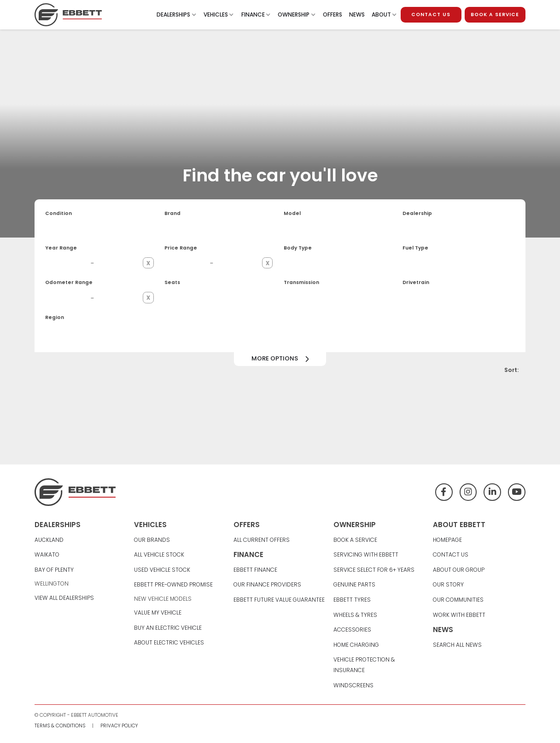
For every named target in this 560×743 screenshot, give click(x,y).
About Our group (459, 570)
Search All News (457, 645)
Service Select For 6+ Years (374, 570)
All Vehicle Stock (159, 554)
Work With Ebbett (459, 615)
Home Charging (356, 645)
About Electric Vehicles (169, 642)
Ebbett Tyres (352, 600)
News (357, 15)
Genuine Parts (354, 584)
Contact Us (451, 554)
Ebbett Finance (255, 570)
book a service (495, 15)
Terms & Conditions (60, 726)
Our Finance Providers (267, 584)
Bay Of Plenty (54, 570)
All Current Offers (262, 540)
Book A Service (355, 540)
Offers (332, 15)
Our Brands (152, 540)
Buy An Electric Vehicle (168, 628)
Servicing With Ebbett (366, 554)
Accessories (352, 630)
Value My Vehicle (158, 612)
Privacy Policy (119, 726)
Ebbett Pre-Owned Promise (173, 584)
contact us (431, 15)
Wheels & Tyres (355, 615)
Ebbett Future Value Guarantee (279, 600)
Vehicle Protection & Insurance (364, 665)
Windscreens (353, 685)
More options (275, 358)
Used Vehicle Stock (162, 570)
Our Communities (458, 600)
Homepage (447, 540)
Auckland (49, 540)
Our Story (448, 584)
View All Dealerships (64, 598)
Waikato (47, 554)
